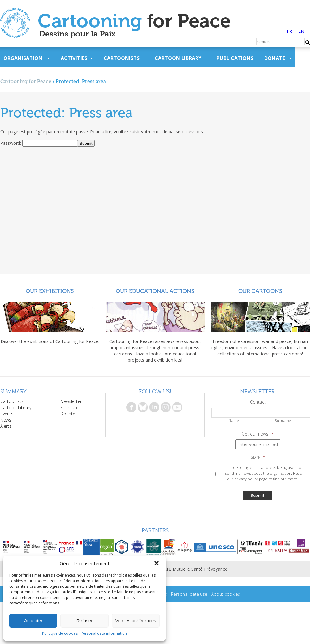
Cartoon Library (178, 58)
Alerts (6, 426)
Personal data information (104, 633)
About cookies (226, 594)
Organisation (23, 58)
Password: (11, 143)
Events (7, 414)
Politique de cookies (60, 633)
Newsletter (71, 401)
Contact (258, 402)
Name (234, 421)
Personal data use (189, 594)
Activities (74, 58)
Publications (235, 58)
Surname (283, 421)
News (6, 420)
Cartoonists (122, 58)
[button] (157, 563)
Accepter (33, 621)
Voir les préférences (136, 621)
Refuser (85, 621)
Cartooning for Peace (26, 82)
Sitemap (69, 408)
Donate (275, 58)
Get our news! (258, 434)
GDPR (258, 457)
